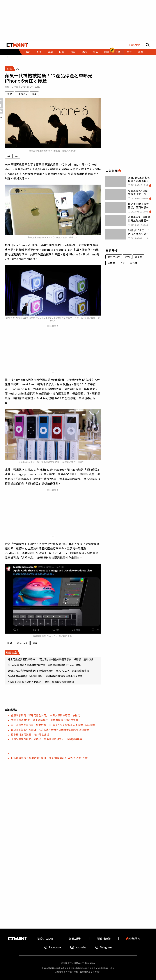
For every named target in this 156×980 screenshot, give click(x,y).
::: (8, 57)
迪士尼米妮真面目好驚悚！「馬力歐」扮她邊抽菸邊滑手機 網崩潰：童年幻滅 (51, 659)
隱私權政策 (104, 939)
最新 (28, 52)
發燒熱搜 (133, 939)
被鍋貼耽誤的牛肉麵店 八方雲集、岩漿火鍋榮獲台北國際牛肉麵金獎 (50, 730)
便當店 (111, 263)
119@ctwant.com (78, 758)
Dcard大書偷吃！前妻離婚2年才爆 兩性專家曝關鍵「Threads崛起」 (46, 665)
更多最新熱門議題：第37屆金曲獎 (30, 734)
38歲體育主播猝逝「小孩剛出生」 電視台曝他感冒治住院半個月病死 (45, 676)
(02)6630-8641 (38, 758)
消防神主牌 (114, 257)
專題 (140, 52)
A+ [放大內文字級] (9, 156)
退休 (127, 257)
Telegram (104, 947)
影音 (129, 52)
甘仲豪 (15, 87)
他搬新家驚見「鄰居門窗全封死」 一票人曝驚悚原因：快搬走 (46, 715)
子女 (122, 263)
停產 (34, 94)
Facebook (53, 947)
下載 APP (134, 45)
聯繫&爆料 (75, 939)
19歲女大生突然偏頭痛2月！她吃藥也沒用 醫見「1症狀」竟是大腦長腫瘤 (48, 671)
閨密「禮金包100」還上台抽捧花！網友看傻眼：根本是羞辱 (45, 720)
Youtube (78, 947)
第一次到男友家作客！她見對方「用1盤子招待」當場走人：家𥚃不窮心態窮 (53, 725)
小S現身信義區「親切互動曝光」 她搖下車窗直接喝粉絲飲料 (41, 682)
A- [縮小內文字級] (16, 156)
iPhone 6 (22, 94)
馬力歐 (133, 263)
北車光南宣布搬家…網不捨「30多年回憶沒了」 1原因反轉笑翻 (46, 739)
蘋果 (9, 94)
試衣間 (138, 257)
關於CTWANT (45, 939)
